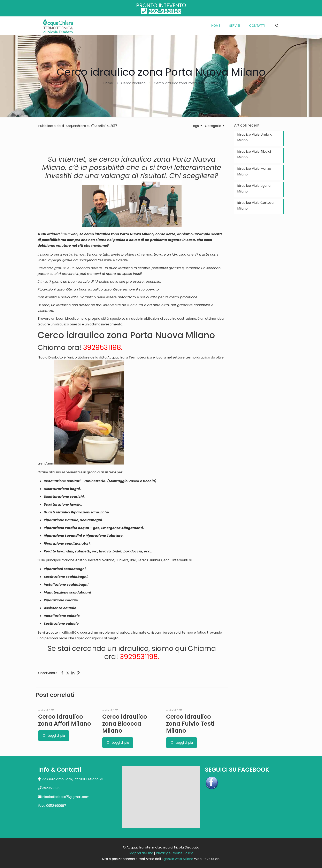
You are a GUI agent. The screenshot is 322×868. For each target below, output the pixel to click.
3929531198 (102, 347)
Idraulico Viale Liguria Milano (254, 188)
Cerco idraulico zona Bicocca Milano (125, 724)
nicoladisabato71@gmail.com (66, 797)
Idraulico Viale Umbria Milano (255, 137)
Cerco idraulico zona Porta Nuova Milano (186, 83)
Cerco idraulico (133, 83)
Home (108, 83)
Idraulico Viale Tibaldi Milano (254, 154)
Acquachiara (76, 126)
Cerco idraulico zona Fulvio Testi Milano (190, 724)
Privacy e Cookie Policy (174, 853)
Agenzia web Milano (177, 859)
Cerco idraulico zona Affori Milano (65, 720)
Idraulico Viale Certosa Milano (255, 206)
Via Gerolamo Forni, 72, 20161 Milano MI (72, 779)
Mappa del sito (141, 853)
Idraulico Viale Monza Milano (254, 171)
